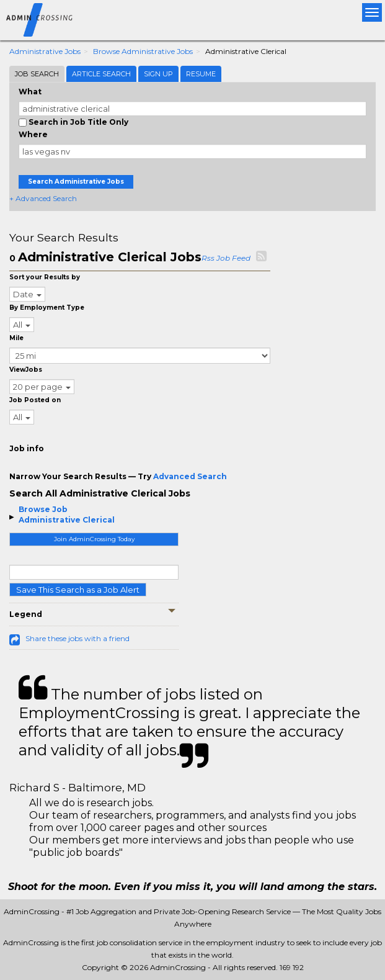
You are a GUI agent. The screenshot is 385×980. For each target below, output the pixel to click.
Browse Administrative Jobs (143, 51)
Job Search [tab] (37, 74)
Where (33, 134)
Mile (16, 338)
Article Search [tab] (101, 74)
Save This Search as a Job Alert (78, 590)
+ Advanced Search (43, 198)
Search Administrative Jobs (76, 182)
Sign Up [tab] (158, 74)
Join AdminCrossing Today (94, 539)
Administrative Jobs (45, 51)
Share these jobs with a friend (77, 638)
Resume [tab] (201, 74)
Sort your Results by (45, 277)
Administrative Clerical (67, 520)
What (30, 92)
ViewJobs (26, 370)
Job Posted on (35, 400)
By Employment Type (47, 308)
